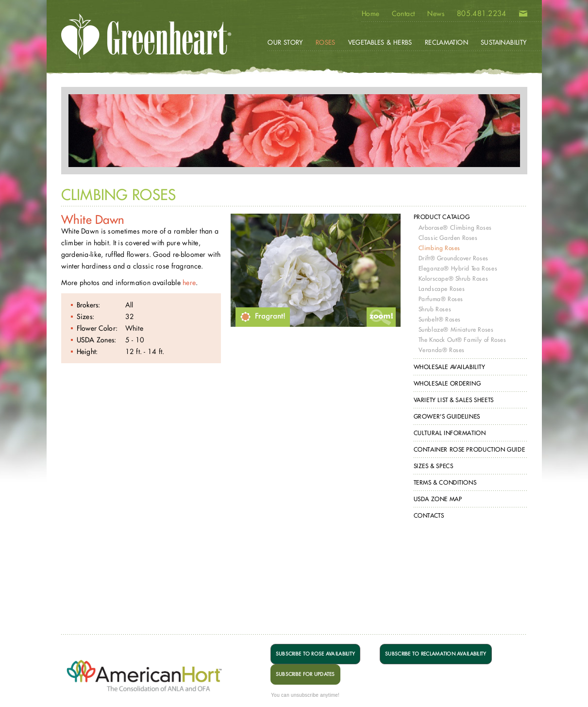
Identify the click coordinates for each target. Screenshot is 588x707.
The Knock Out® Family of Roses (462, 340)
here (189, 282)
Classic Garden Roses (448, 238)
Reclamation (446, 42)
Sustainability (504, 42)
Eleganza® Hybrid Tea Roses (458, 268)
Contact (403, 14)
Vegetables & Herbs (380, 42)
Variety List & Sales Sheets (454, 400)
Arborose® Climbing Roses (455, 227)
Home (371, 14)
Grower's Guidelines (447, 416)
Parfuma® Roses (441, 299)
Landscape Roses (442, 289)
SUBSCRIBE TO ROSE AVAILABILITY (315, 654)
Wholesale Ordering (447, 383)
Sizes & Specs (434, 466)
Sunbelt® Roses (440, 319)
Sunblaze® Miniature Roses (456, 329)
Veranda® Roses (442, 350)
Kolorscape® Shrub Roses (454, 278)
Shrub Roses (435, 309)
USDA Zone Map (438, 499)
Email (523, 16)
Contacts (429, 515)
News (436, 14)
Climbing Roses (439, 248)
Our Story (285, 42)
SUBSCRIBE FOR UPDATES (305, 674)
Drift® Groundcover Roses (454, 258)
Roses (326, 42)
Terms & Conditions (445, 482)
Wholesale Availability (450, 367)
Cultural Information (450, 433)
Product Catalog (442, 217)
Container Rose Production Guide (470, 449)
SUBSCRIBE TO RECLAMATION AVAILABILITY (436, 654)
